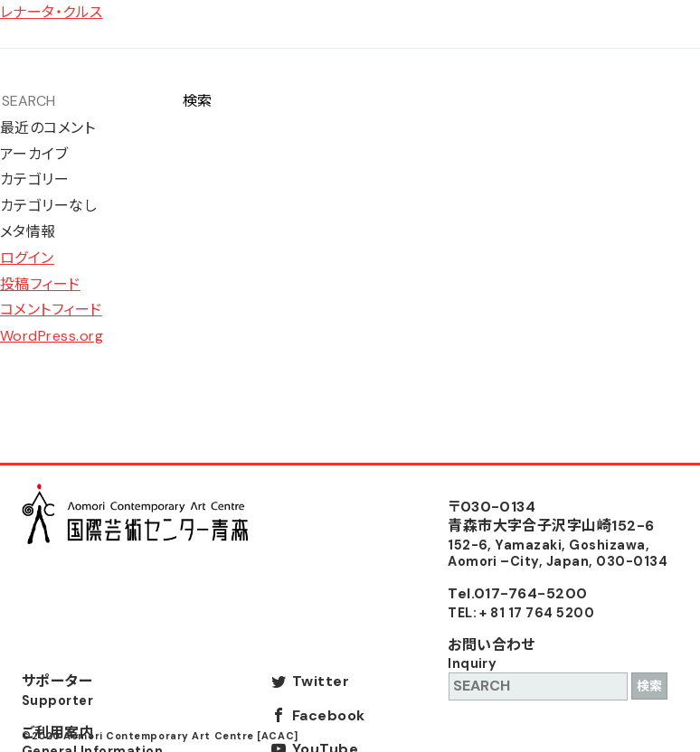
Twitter (321, 681)
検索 (197, 101)
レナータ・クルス (52, 12)
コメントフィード (51, 310)
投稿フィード (40, 284)
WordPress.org (52, 336)
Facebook (329, 715)
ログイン (27, 258)
